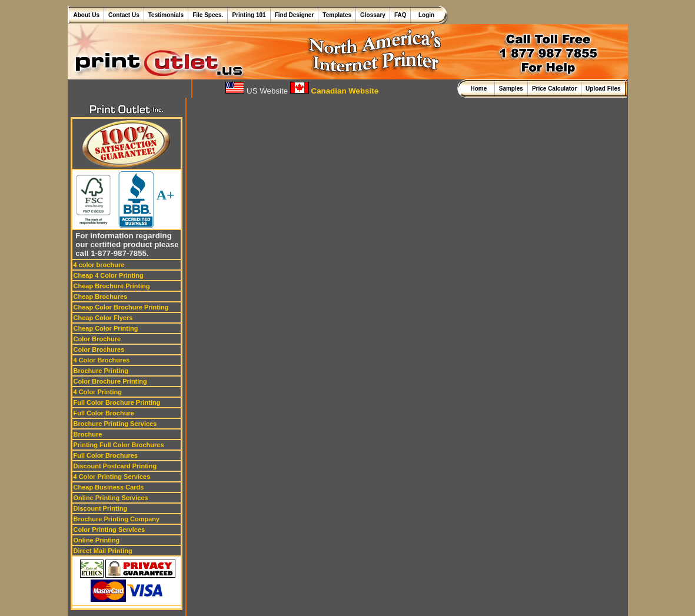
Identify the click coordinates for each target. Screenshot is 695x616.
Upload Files (603, 89)
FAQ (400, 15)
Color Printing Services (109, 530)
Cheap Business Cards (109, 487)
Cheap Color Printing (106, 328)
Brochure (88, 434)
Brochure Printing (101, 371)
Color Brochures (99, 349)
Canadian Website (334, 91)
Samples (511, 89)
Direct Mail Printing (103, 551)
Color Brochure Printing (110, 381)
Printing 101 (249, 15)
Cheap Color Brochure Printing (121, 307)
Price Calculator (554, 89)
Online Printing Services (111, 498)
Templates (337, 15)
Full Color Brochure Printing (117, 402)
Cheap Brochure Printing (112, 286)
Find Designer (295, 15)
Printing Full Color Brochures (119, 445)
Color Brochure (97, 339)
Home (480, 89)
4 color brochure (99, 265)
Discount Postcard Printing (115, 466)
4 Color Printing (98, 392)
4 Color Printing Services (112, 477)
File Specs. (208, 15)
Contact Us (124, 15)
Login (425, 15)
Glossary (373, 15)
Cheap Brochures (101, 297)
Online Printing (97, 540)
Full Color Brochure (104, 413)
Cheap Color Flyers (103, 318)
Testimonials (166, 15)
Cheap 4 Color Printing (109, 275)
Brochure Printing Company (117, 519)
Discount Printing (101, 508)
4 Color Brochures (102, 360)
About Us (87, 15)
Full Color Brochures (106, 455)
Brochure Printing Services (115, 424)
